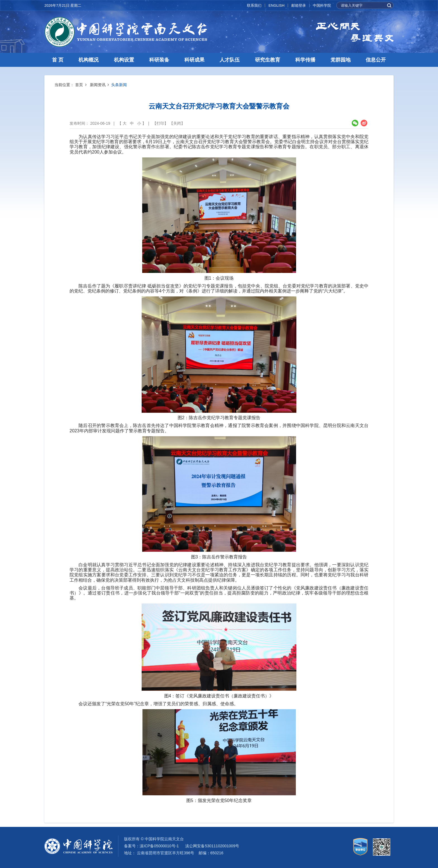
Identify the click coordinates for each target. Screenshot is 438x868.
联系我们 (254, 5)
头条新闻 (119, 85)
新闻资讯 (98, 85)
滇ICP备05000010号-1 (159, 846)
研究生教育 (268, 60)
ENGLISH (276, 5)
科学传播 (305, 60)
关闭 (177, 123)
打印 (160, 123)
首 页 (58, 60)
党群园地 (341, 60)
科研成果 (194, 60)
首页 (79, 85)
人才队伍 (230, 60)
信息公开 (376, 60)
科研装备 (159, 60)
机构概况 (89, 60)
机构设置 (124, 60)
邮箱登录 (299, 5)
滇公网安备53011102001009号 (212, 846)
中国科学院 (322, 5)
